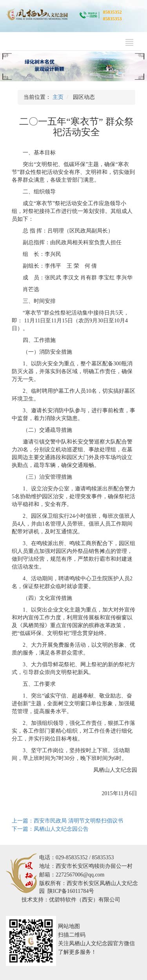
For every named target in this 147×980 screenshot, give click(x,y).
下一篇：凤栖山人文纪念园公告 (50, 829)
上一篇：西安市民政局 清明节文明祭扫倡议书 (67, 821)
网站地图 (69, 926)
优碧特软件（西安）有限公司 (85, 900)
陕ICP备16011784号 (71, 891)
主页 (58, 97)
